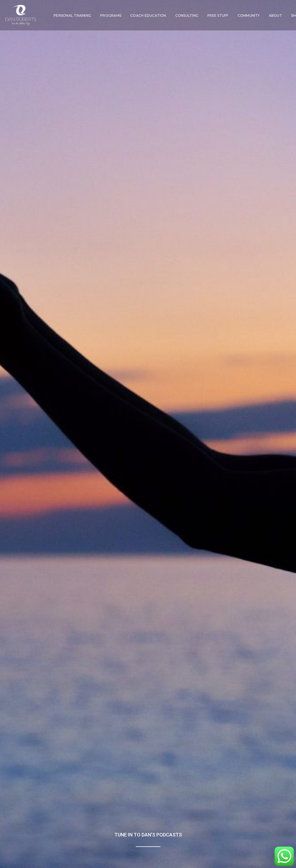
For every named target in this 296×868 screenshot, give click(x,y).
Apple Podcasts (53, 607)
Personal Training (72, 15)
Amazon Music (53, 616)
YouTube (44, 624)
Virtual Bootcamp (77, 823)
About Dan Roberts (220, 823)
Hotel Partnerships (124, 831)
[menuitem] (72, 15)
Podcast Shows (267, 814)
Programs (111, 15)
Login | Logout (220, 831)
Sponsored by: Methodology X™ (74, 672)
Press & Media (220, 814)
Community (249, 15)
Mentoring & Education (124, 814)
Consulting (187, 15)
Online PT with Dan (77, 831)
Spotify (42, 599)
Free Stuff (218, 15)
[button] (258, 826)
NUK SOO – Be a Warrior (77, 805)
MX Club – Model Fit (77, 814)
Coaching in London (124, 805)
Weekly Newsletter (267, 805)
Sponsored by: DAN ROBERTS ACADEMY (222, 672)
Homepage (220, 805)
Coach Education (148, 15)
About (275, 15)
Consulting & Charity (124, 823)
